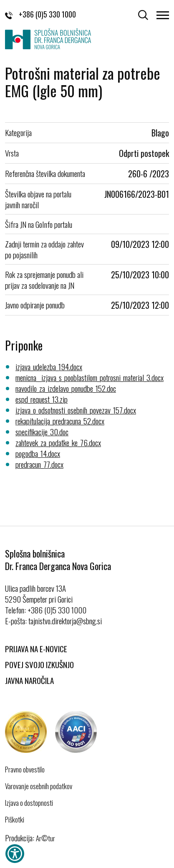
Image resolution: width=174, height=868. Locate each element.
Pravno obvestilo (25, 770)
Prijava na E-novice (36, 648)
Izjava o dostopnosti (29, 803)
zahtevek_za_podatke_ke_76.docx (58, 442)
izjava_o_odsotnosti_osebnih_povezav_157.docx (76, 410)
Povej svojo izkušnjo (39, 664)
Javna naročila (29, 680)
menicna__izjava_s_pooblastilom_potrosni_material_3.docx (90, 377)
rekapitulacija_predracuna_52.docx (60, 421)
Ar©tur (45, 838)
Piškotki (15, 820)
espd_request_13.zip (42, 399)
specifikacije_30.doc (42, 431)
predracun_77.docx (39, 464)
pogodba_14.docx (38, 453)
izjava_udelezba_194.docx (49, 366)
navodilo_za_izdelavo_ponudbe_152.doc (66, 388)
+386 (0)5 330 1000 (40, 14)
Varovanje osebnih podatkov (39, 786)
